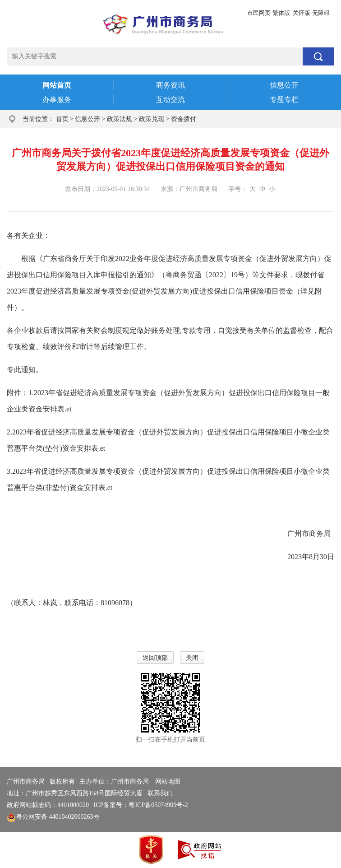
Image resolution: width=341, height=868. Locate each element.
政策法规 (120, 119)
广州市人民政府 (29, 13)
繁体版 (281, 13)
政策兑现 (152, 119)
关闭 (192, 658)
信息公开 (88, 119)
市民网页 (259, 13)
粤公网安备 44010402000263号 (53, 817)
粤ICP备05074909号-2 (158, 805)
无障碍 (321, 13)
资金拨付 (184, 119)
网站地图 (168, 782)
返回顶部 (155, 658)
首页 (62, 119)
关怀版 (302, 13)
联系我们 (160, 793)
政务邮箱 (69, 13)
